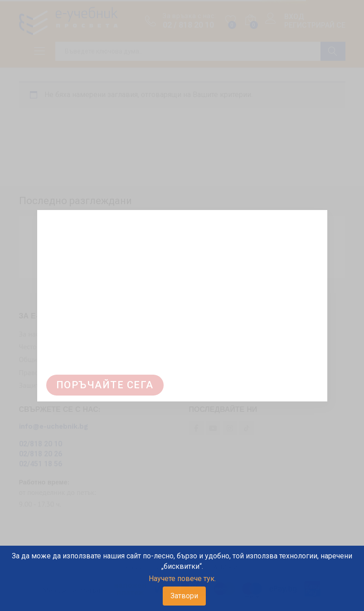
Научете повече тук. (182, 579)
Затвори (184, 596)
